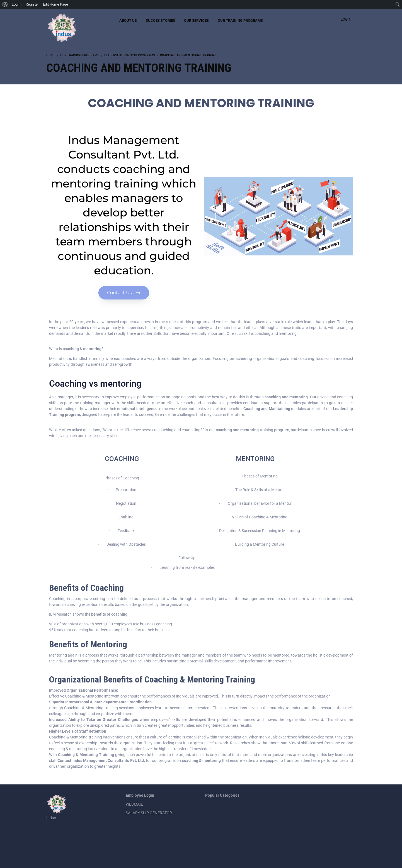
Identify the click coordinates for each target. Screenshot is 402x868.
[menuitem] (5, 4)
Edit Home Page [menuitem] (55, 4)
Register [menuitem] (32, 4)
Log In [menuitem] (17, 4)
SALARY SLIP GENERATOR (149, 813)
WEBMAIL (134, 804)
